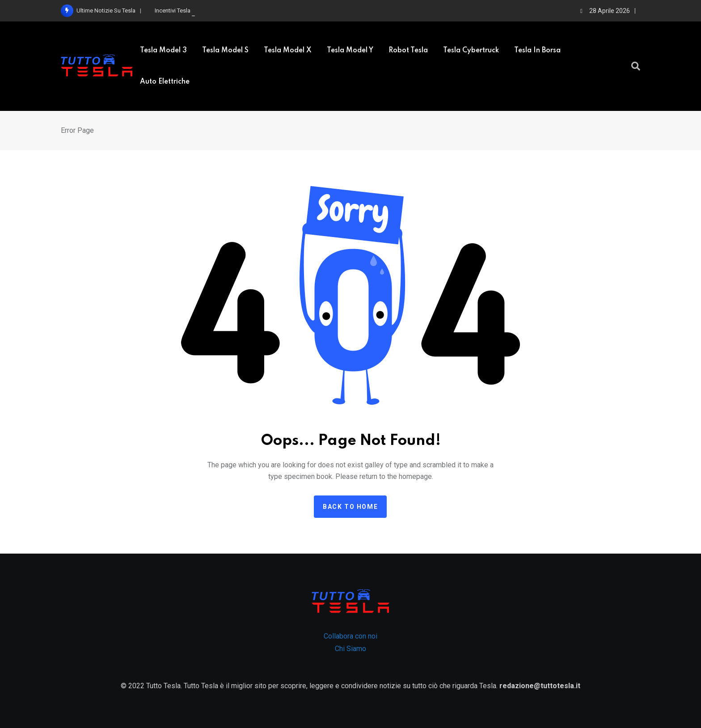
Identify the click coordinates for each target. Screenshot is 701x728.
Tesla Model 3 (163, 51)
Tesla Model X (288, 51)
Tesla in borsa (537, 51)
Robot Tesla (408, 51)
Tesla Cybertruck (471, 51)
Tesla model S (225, 51)
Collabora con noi (350, 636)
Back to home (350, 507)
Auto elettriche (165, 82)
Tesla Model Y (350, 51)
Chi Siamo (350, 649)
